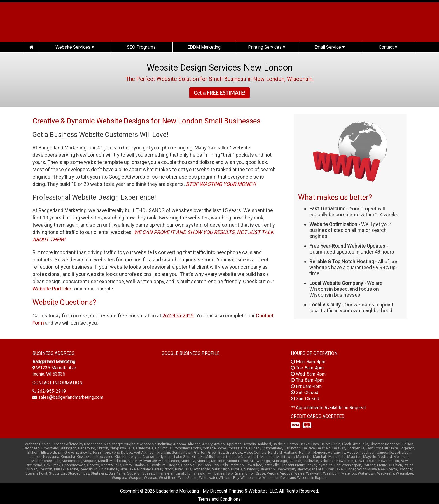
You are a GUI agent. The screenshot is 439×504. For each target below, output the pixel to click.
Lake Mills (205, 457)
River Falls (183, 469)
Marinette (304, 457)
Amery (207, 444)
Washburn (331, 473)
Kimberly (129, 457)
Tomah (180, 473)
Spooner (406, 469)
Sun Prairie (117, 473)
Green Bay (216, 452)
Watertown (367, 473)
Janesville (385, 452)
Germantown (182, 452)
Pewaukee (254, 465)
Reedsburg (89, 469)
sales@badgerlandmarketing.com (71, 397)
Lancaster (222, 457)
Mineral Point (169, 461)
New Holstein (366, 461)
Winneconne (251, 478)
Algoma (179, 444)
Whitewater (208, 478)
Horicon (320, 452)
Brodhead (32, 448)
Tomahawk (196, 473)
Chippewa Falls (122, 448)
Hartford (275, 452)
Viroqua (286, 473)
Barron (293, 444)
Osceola (188, 465)
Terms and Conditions (219, 499)
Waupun (136, 478)
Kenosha (68, 457)
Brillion (408, 444)
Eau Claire (390, 448)
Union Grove (255, 473)
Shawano (267, 469)
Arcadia (250, 444)
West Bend (168, 478)
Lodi (255, 457)
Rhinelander (109, 469)
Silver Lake (334, 469)
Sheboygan (286, 469)
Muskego (280, 461)
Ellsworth (49, 452)
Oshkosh (204, 465)
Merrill (103, 461)
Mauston (354, 457)
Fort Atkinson (145, 452)
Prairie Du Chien (390, 465)
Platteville (271, 465)
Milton (133, 461)
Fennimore (101, 452)
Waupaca (119, 478)
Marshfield (337, 457)
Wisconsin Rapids (312, 478)
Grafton (200, 452)
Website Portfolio (52, 289)
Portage (369, 465)
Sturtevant (99, 473)
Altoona (194, 444)
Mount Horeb (237, 461)
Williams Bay (229, 478)
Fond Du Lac (122, 452)
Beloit (325, 444)
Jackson (368, 452)
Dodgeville (356, 448)
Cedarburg (87, 448)
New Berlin (345, 461)
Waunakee (404, 473)
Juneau (36, 457)
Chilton (102, 448)
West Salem (188, 478)
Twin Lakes (215, 473)
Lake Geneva (185, 457)
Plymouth (325, 465)
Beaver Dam (309, 444)
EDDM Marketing (204, 47)
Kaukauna (51, 457)
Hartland (290, 452)
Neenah (295, 461)
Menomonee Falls (46, 461)
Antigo (219, 444)
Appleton (234, 444)
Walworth (314, 473)
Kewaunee (105, 457)
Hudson (353, 452)
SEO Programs (141, 47)
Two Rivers (235, 473)
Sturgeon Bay (78, 473)
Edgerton (407, 448)
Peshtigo (237, 465)
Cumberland (272, 448)
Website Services (75, 47)
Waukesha (386, 473)
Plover (311, 465)
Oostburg (158, 465)
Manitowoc (285, 457)
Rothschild (202, 469)
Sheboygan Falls (310, 469)
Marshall (320, 457)
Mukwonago (260, 461)
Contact (388, 47)
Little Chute (241, 457)
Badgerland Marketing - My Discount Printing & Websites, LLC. (217, 491)
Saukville (235, 469)
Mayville (370, 457)
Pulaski (60, 469)
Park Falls (220, 465)
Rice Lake (128, 469)
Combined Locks (187, 448)
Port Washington (348, 465)
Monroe (203, 461)
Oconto (93, 465)
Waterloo (349, 473)
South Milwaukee (371, 469)
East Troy (373, 448)
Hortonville (337, 452)
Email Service (330, 47)
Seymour (251, 469)
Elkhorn (33, 452)
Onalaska (141, 465)
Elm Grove (66, 452)
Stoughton (58, 473)
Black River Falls (355, 444)
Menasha (401, 457)
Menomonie (72, 461)
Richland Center (150, 469)
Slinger (350, 469)
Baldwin (279, 444)
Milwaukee (148, 461)
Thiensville (164, 473)
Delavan (339, 448)
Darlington (292, 448)
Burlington (68, 448)
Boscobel (393, 444)
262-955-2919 (52, 391)
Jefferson (403, 452)
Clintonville (145, 448)
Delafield (324, 448)
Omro (127, 465)
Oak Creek (52, 465)
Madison (268, 457)
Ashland (264, 444)
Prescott (46, 469)
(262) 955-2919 (372, 25)
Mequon (90, 461)
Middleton (118, 461)
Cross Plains (238, 448)
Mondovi (188, 461)
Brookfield (50, 448)
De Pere (309, 448)
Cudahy (255, 448)
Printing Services (267, 47)
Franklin (164, 452)
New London (389, 461)
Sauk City (219, 469)
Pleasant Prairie (293, 465)
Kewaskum (86, 457)
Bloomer (377, 444)
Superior (134, 473)
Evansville (83, 452)
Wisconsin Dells (275, 478)
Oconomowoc (74, 465)
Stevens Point (36, 473)
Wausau (150, 478)
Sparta (392, 469)
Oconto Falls (111, 465)
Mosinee (218, 461)
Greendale (234, 452)
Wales (299, 473)
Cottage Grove (214, 448)
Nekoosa (327, 461)
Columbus (163, 448)
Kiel (118, 457)
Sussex (148, 473)
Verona (273, 473)
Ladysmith (164, 457)
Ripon (169, 469)
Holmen (305, 452)
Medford (385, 457)
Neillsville (310, 461)
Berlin (336, 444)
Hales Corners (255, 452)
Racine (73, 469)
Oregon (173, 465)
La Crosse (146, 457)
